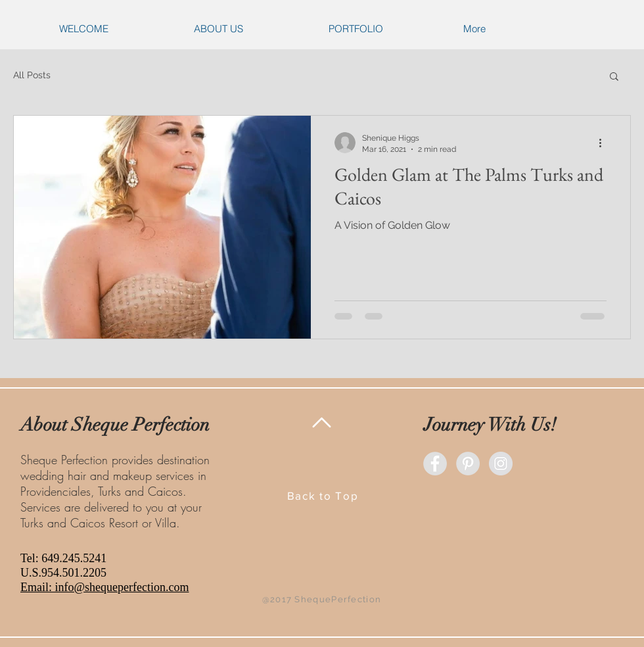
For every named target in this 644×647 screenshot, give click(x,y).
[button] (614, 77)
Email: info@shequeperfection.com (105, 587)
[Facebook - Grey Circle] (435, 464)
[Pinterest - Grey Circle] (468, 464)
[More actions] (605, 143)
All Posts (32, 75)
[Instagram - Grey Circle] (501, 464)
